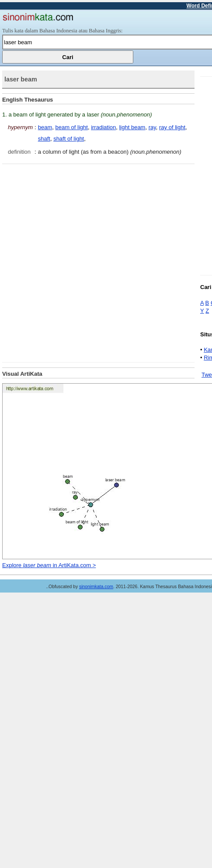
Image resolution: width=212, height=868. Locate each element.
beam (45, 127)
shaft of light (69, 139)
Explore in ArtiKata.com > (49, 565)
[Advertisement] (98, 262)
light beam (132, 127)
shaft (44, 139)
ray (152, 127)
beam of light (71, 127)
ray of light (172, 127)
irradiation (103, 127)
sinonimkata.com (96, 587)
